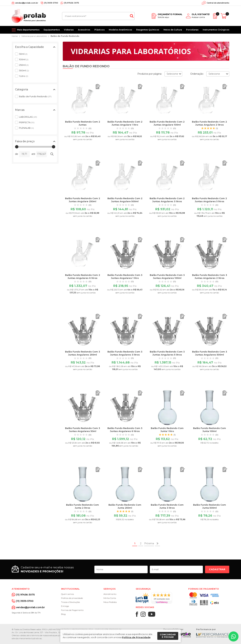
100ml (24, 59)
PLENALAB (26, 128)
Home (15, 36)
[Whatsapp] (233, 636)
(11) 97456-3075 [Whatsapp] (71, 3)
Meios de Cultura (173, 30)
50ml (23, 54)
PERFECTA (27, 122)
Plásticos (99, 30)
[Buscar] (132, 16)
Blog (63, 614)
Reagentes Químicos (148, 30)
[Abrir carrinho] (225, 16)
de (17, 154)
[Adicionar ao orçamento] (98, 87)
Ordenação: (197, 74)
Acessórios (84, 30)
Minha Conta (110, 598)
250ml (24, 65)
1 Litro (24, 76)
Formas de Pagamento (72, 610)
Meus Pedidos (110, 602)
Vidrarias (69, 30)
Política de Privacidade (136, 637)
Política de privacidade (72, 598)
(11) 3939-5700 (51, 3)
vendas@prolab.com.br (27, 3)
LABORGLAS (28, 117)
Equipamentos (52, 30)
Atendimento (110, 594)
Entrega (65, 606)
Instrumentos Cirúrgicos (216, 30)
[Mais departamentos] (26, 30)
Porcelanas (192, 30)
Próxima (149, 543)
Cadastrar (217, 569)
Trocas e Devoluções (70, 602)
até (33, 154)
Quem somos (67, 594)
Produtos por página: (150, 74)
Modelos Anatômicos (120, 30)
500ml (24, 70)
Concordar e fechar (168, 636)
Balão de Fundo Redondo (65, 36)
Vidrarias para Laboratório (34, 36)
